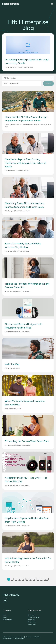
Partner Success (7, 620)
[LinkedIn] (5, 602)
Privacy (15, 637)
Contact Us (31, 615)
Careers (5, 617)
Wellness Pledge (7, 639)
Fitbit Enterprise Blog (34, 617)
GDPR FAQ (36, 637)
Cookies (28, 637)
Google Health (32, 624)
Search (48, 84)
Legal (21, 637)
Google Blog (31, 620)
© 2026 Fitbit (6, 637)
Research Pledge (20, 639)
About (4, 615)
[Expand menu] (52, 4)
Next (46, 579)
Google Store (32, 622)
